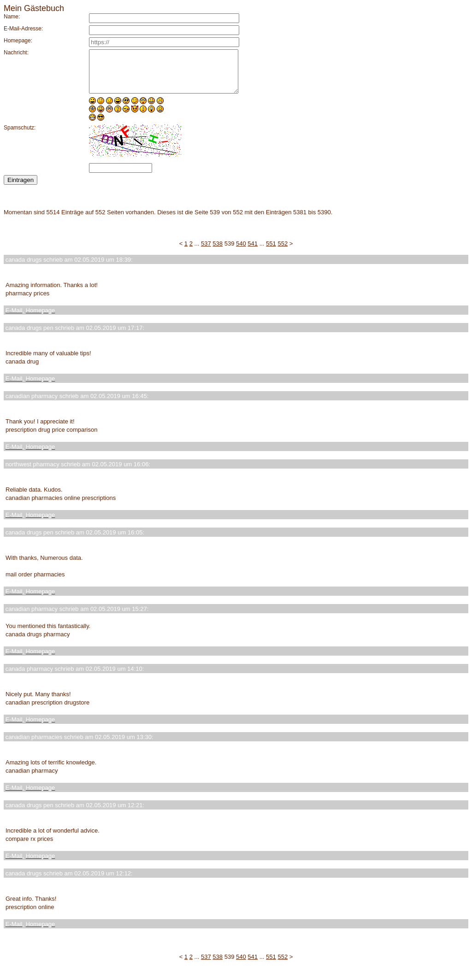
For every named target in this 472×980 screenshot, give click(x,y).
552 (283, 252)
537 (206, 252)
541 (253, 252)
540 (241, 252)
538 (218, 252)
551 (271, 252)
